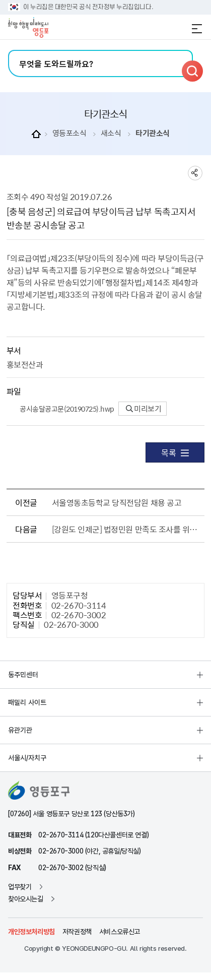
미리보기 (144, 409)
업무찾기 (20, 887)
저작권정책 (77, 932)
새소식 (111, 133)
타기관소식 (153, 133)
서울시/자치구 (27, 758)
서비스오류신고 (120, 932)
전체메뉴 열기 (197, 29)
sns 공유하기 (195, 173)
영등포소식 (69, 133)
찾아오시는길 (26, 899)
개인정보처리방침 (31, 932)
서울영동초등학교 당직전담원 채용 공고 (117, 502)
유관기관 (20, 730)
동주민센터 (23, 675)
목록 (175, 452)
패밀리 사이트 (27, 702)
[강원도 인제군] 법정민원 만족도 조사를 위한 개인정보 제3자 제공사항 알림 (126, 529)
